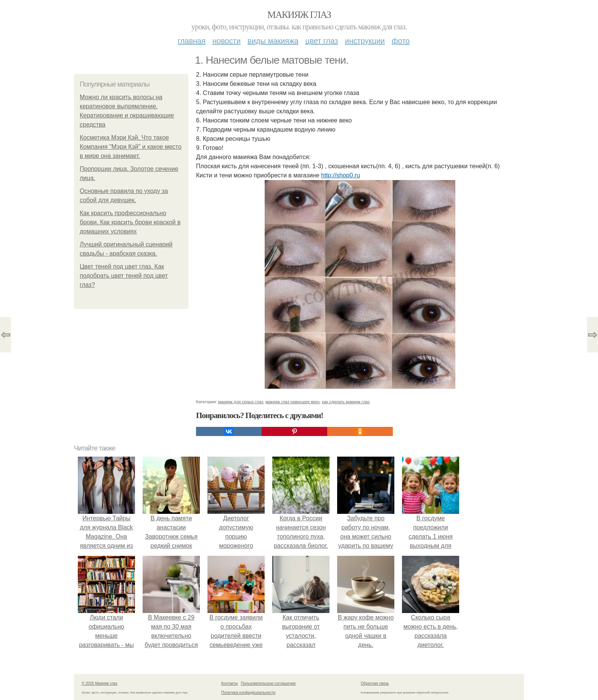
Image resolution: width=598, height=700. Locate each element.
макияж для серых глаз (241, 402)
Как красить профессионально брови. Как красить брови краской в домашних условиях (130, 222)
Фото (401, 41)
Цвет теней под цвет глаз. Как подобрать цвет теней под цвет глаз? (124, 276)
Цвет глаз (322, 41)
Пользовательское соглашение (268, 683)
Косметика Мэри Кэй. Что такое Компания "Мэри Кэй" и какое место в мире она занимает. (131, 147)
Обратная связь (375, 683)
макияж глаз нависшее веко (293, 402)
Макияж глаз (299, 15)
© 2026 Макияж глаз (99, 683)
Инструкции (365, 41)
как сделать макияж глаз (346, 402)
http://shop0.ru (341, 175)
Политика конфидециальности (248, 693)
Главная (192, 41)
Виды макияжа (273, 41)
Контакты (229, 683)
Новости (227, 41)
